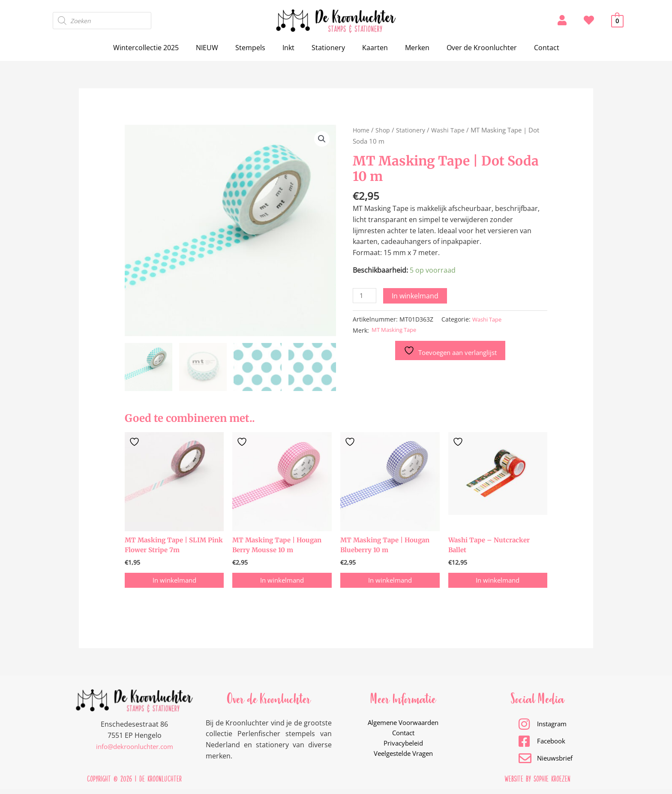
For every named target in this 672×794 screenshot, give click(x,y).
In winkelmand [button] (174, 583)
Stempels (257, 48)
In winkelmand (417, 296)
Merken (410, 48)
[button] (321, 139)
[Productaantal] (365, 296)
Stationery (328, 48)
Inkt (292, 48)
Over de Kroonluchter (471, 48)
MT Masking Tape (397, 331)
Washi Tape (451, 130)
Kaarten (372, 48)
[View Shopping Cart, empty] (617, 21)
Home (362, 130)
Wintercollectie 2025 (160, 48)
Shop (384, 130)
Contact (533, 48)
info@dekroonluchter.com (135, 751)
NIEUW (217, 48)
